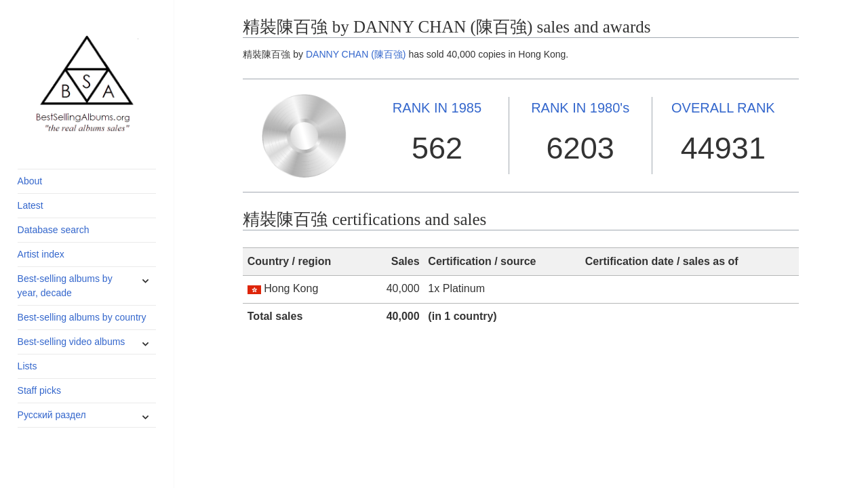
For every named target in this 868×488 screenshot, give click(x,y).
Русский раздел (52, 415)
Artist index (41, 254)
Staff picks (39, 390)
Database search (54, 230)
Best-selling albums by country (82, 317)
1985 (437, 108)
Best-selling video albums (72, 342)
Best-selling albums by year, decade (65, 286)
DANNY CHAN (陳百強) (356, 54)
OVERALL (723, 108)
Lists (27, 366)
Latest (31, 205)
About (30, 181)
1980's (580, 108)
